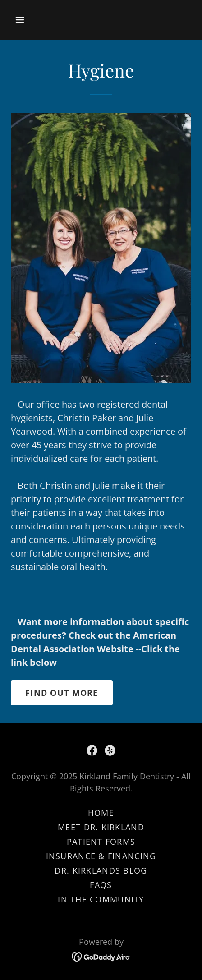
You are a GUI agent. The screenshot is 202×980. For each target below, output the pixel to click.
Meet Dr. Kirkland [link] (101, 827)
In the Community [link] (101, 899)
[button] (31, 20)
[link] (92, 750)
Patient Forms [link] (101, 842)
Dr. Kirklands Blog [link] (101, 870)
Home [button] (101, 813)
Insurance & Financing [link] (101, 856)
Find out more (62, 693)
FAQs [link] (101, 885)
